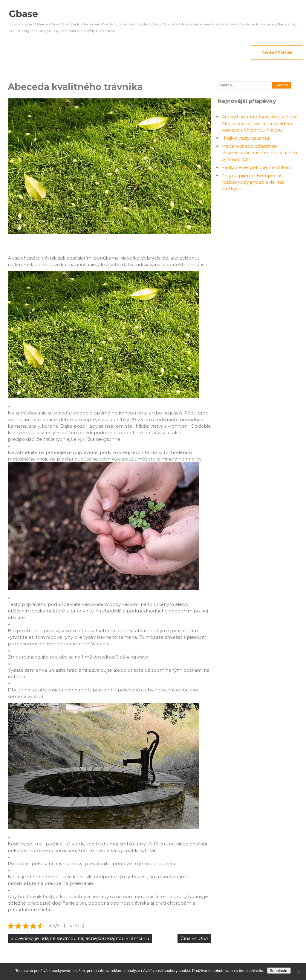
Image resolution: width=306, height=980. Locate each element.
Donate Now (277, 53)
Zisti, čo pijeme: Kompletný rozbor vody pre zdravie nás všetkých (253, 182)
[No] (299, 972)
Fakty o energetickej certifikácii (257, 167)
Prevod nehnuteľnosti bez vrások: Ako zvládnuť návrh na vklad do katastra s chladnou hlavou (259, 123)
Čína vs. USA (194, 938)
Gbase (23, 14)
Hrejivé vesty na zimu (245, 138)
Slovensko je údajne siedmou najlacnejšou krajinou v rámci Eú (80, 938)
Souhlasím (279, 971)
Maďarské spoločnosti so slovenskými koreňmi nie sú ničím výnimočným (259, 153)
